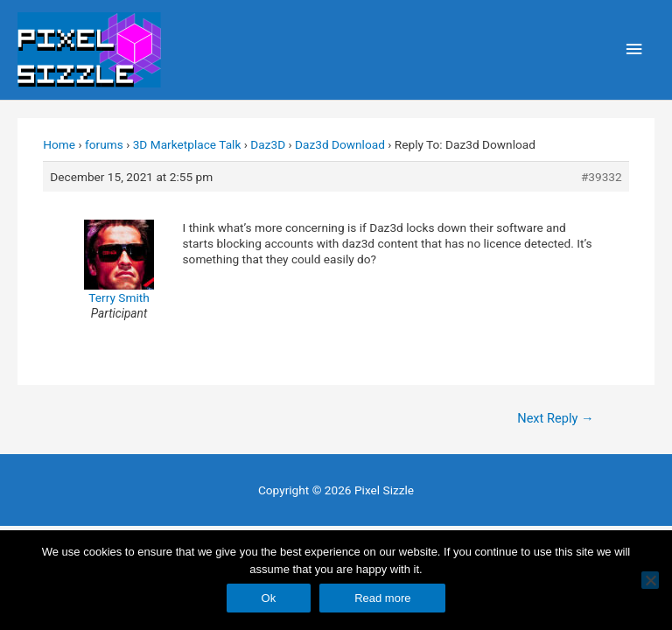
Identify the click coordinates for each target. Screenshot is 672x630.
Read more (382, 598)
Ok (269, 598)
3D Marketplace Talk (187, 144)
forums (104, 144)
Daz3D (268, 144)
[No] (650, 580)
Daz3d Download (340, 144)
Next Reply (555, 418)
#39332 (602, 177)
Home (59, 144)
